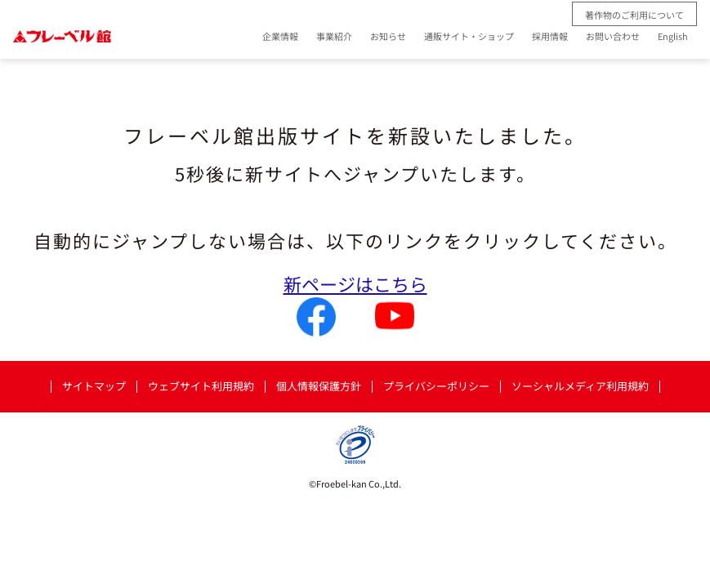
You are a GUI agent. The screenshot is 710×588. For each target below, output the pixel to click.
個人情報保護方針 (319, 387)
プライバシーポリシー (436, 387)
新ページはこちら (355, 283)
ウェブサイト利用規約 (201, 387)
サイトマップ (94, 387)
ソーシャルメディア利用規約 (580, 387)
